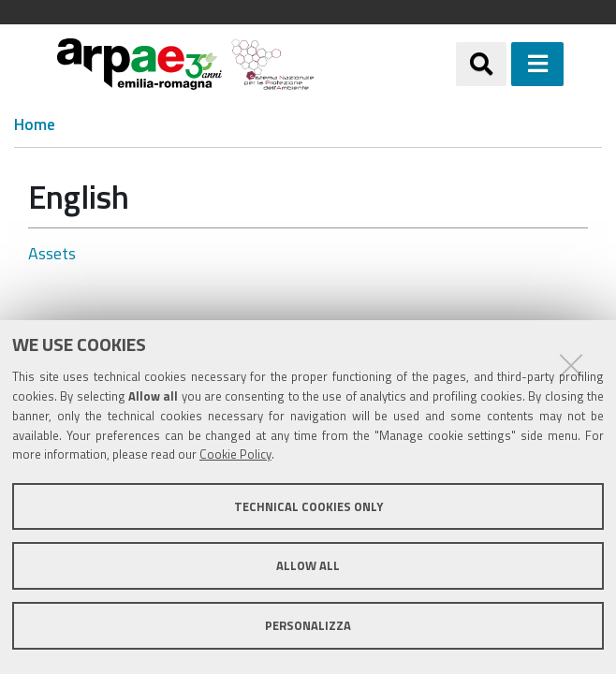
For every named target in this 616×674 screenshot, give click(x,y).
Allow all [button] (308, 565)
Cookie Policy (235, 454)
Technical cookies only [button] (308, 506)
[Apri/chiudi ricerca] (481, 64)
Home (35, 125)
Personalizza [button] (308, 625)
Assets (52, 253)
